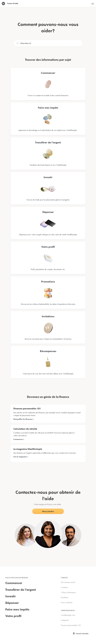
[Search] (48, 43)
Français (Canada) (82, 634)
